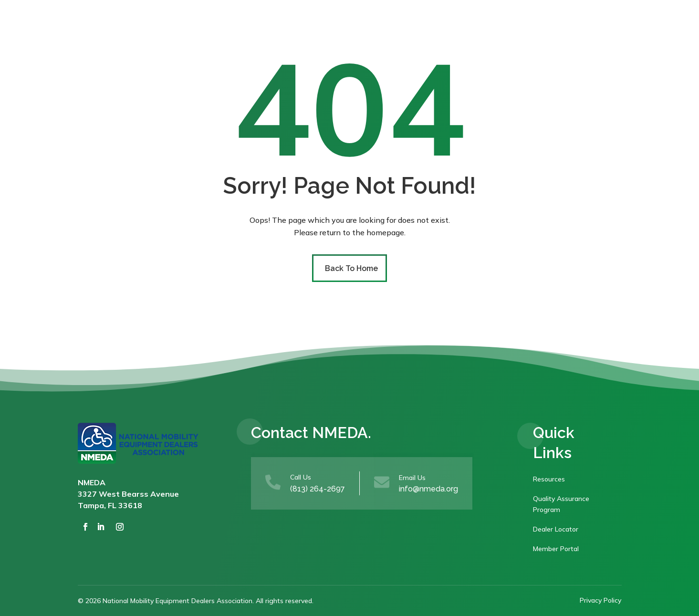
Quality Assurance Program (561, 504)
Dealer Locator (556, 529)
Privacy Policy (600, 600)
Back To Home (351, 268)
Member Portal (556, 549)
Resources (549, 479)
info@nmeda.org (428, 489)
